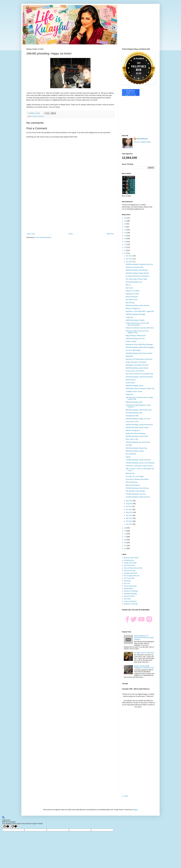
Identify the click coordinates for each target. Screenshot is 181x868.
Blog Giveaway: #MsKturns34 (136, 336)
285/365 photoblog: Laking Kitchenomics (139, 425)
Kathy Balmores (142, 139)
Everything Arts (129, 560)
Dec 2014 (130, 256)
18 (125, 242)
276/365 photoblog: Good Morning (137, 488)
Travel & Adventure (130, 601)
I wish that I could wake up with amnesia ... (140, 466)
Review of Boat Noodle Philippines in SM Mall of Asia (144, 667)
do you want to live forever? (135, 371)
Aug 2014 (130, 504)
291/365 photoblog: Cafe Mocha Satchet (139, 377)
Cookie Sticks (130, 383)
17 (125, 245)
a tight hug (129, 317)
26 (125, 218)
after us (128, 285)
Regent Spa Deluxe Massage (135, 433)
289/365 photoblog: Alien (134, 402)
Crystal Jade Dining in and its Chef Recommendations (137, 324)
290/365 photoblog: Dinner (135, 386)
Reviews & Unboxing (131, 591)
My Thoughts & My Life (132, 576)
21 (125, 233)
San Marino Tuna (131, 300)
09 (125, 540)
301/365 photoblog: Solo (134, 282)
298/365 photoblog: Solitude (135, 320)
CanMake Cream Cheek (134, 392)
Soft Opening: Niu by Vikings (135, 491)
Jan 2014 (129, 524)
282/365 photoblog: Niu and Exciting (138, 442)
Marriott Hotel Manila (133, 485)
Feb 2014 (129, 521)
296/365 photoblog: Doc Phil (135, 339)
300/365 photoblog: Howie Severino (138, 306)
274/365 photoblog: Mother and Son (138, 497)
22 (125, 230)
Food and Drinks (129, 565)
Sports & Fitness (129, 596)
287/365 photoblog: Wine (134, 413)
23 (125, 227)
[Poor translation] (14, 827)
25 (125, 221)
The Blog (129, 445)
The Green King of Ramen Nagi (136, 279)
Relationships (128, 589)
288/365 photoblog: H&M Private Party (139, 410)
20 (125, 236)
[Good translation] (6, 827)
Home (71, 234)
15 (125, 250)
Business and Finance (131, 558)
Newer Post (31, 234)
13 (125, 528)
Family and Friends (38, 116)
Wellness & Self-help (131, 604)
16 (125, 247)
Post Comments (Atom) (43, 237)
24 (125, 224)
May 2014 (130, 512)
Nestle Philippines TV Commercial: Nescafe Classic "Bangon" (144, 638)
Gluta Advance (131, 380)
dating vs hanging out (133, 308)
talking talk (129, 356)
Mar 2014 (129, 518)
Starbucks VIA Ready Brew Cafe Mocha (139, 359)
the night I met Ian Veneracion (144, 653)
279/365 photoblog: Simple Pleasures (138, 460)
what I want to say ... (133, 439)
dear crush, (129, 288)
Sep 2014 (130, 501)
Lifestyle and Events (131, 573)
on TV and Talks (129, 578)
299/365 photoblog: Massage (135, 314)
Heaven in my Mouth (133, 291)
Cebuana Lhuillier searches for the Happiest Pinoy (137, 332)
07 (125, 546)
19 (125, 239)
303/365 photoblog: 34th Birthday (137, 270)
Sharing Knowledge (130, 594)
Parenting (127, 581)
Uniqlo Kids (130, 394)
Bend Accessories (132, 297)
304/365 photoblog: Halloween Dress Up (139, 264)
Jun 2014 (129, 510)
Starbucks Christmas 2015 (135, 267)
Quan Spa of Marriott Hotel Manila (137, 479)
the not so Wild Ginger (133, 350)
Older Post (110, 234)
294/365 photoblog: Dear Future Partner (139, 353)
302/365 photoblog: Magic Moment (137, 273)
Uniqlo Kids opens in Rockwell (136, 362)
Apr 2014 (129, 515)
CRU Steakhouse (132, 482)
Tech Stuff (127, 599)
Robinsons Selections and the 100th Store (140, 328)
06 (125, 549)
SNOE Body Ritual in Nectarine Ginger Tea (140, 389)
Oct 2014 (129, 262)
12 (125, 531)
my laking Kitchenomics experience (137, 276)
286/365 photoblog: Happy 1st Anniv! (138, 419)
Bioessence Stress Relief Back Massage (139, 345)
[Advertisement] (70, 212)
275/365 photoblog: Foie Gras (136, 494)
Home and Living (129, 571)
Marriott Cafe (130, 473)
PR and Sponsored (130, 586)
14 (125, 253)
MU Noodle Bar (131, 454)
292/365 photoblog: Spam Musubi (137, 368)
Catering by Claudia (132, 294)
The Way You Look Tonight (135, 476)
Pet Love (127, 583)
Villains (128, 457)
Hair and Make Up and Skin (133, 568)
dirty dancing (130, 303)
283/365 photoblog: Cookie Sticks (137, 436)
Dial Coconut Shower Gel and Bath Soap (139, 374)
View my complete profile (142, 142)
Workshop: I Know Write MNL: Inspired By (140, 311)
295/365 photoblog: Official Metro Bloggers (140, 347)
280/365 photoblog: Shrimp (135, 451)
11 (125, 534)
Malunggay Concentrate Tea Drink (137, 365)
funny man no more (132, 422)
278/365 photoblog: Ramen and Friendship (140, 463)
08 (125, 543)
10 (125, 537)
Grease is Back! (131, 341)
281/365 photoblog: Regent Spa (136, 448)
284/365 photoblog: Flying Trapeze (137, 428)
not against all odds (132, 416)
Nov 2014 (130, 259)
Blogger (135, 810)
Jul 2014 (129, 507)
